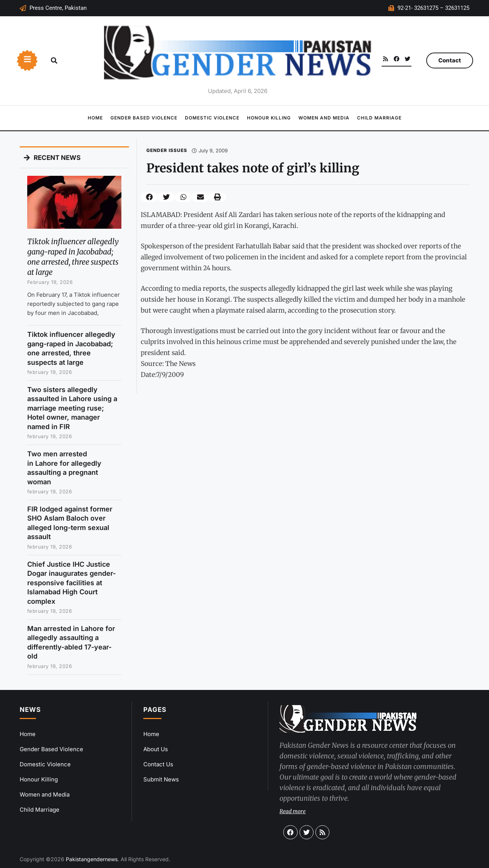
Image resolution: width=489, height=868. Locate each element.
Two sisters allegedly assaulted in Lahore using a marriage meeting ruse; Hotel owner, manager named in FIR (72, 408)
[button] (54, 60)
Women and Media (324, 118)
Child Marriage (379, 118)
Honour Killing (269, 118)
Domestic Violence (212, 118)
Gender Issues (167, 150)
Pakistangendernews (92, 859)
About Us (156, 749)
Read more (293, 811)
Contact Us (158, 764)
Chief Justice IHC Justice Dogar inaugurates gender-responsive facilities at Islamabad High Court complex (71, 583)
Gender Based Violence (144, 118)
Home (95, 118)
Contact (450, 60)
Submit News (161, 779)
